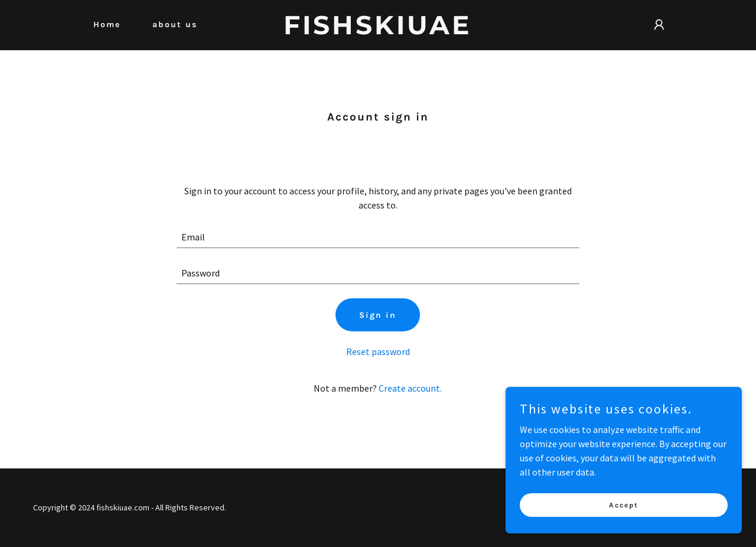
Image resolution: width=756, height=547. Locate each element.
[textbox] (378, 237)
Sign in (378, 315)
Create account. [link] (410, 388)
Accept (624, 504)
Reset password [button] (378, 351)
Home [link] (107, 25)
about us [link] (175, 25)
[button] (659, 25)
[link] (378, 31)
